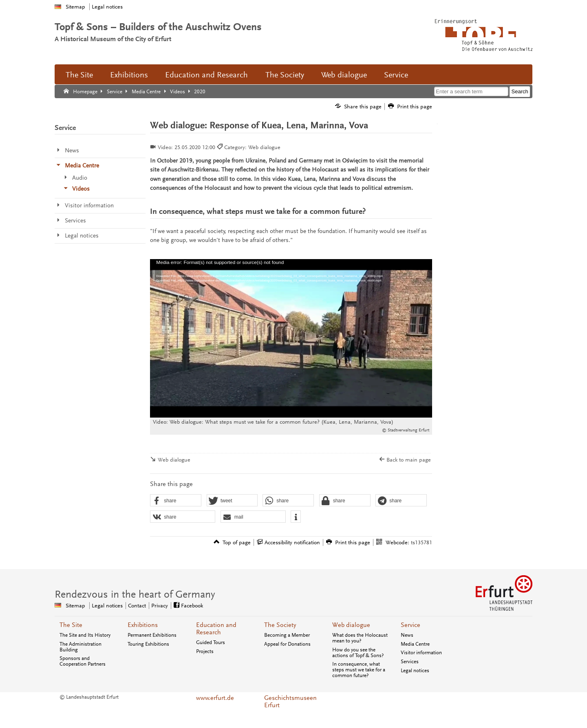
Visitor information (421, 653)
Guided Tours (211, 642)
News (407, 635)
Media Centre (415, 644)
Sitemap (75, 7)
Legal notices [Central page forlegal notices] (107, 606)
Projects (205, 651)
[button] (176, 501)
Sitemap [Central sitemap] (75, 606)
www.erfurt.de (215, 698)
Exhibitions (129, 75)
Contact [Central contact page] (137, 606)
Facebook (192, 606)
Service (396, 75)
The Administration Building (81, 647)
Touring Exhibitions (148, 644)
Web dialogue (344, 75)
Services (410, 662)
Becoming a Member (287, 635)
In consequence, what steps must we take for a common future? (359, 670)
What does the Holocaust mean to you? (360, 638)
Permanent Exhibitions (152, 635)
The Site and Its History (85, 635)
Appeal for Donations (287, 644)
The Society (285, 75)
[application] (291, 338)
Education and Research (206, 75)
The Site (79, 75)
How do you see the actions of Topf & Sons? (358, 653)
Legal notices (107, 7)
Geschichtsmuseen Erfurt (290, 702)
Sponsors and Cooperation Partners (83, 661)
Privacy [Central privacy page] (160, 606)
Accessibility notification (292, 542)
